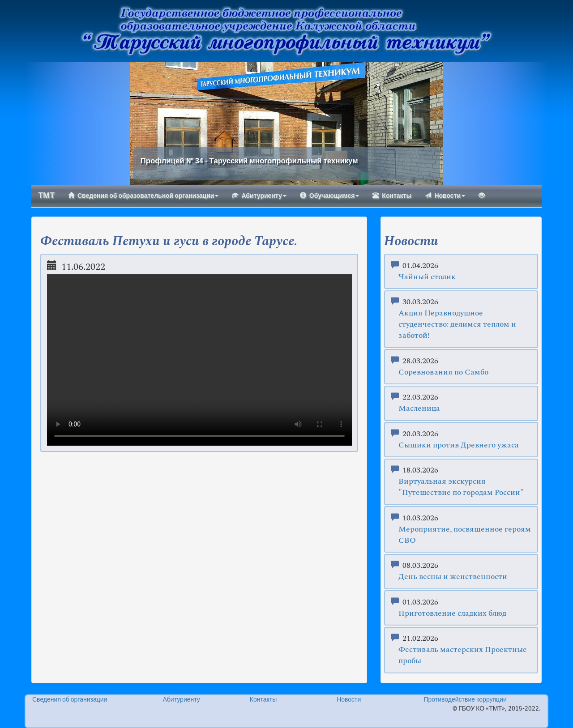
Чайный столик (427, 277)
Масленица (419, 409)
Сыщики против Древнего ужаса (459, 445)
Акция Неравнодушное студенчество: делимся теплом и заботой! (457, 325)
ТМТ (46, 196)
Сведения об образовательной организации (143, 196)
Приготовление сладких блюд (452, 614)
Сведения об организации (70, 700)
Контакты (392, 196)
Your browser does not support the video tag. (199, 360)
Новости (445, 196)
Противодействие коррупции (465, 700)
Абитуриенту (259, 196)
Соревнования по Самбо (443, 373)
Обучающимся (330, 196)
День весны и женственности (453, 577)
